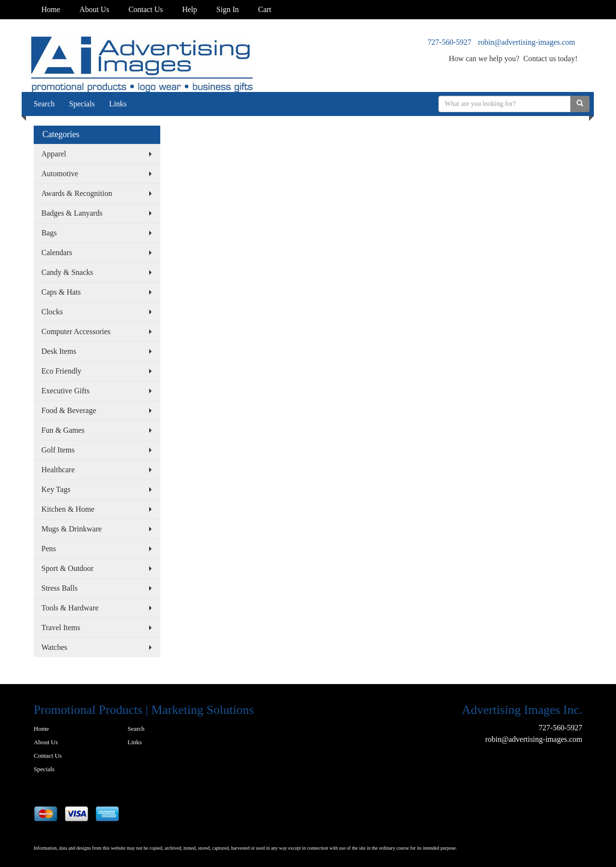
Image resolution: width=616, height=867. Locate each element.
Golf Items (58, 450)
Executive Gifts (65, 391)
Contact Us (146, 9)
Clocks (52, 312)
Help (189, 9)
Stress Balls (59, 588)
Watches (54, 647)
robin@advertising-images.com (526, 42)
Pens (49, 549)
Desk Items (59, 351)
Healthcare (58, 470)
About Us (94, 9)
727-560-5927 (450, 42)
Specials (82, 104)
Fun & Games (63, 430)
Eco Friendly (61, 371)
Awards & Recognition (77, 193)
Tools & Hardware (70, 608)
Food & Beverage (69, 410)
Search (44, 104)
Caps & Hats (61, 292)
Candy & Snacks (67, 272)
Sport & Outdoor (67, 568)
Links (118, 104)
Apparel (54, 154)
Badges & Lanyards (72, 213)
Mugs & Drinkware (71, 529)
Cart (265, 9)
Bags (49, 233)
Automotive (60, 174)
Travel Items (61, 628)
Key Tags (56, 489)
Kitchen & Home (68, 509)
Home (51, 9)
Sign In (228, 9)
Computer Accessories (76, 331)
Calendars (57, 252)
